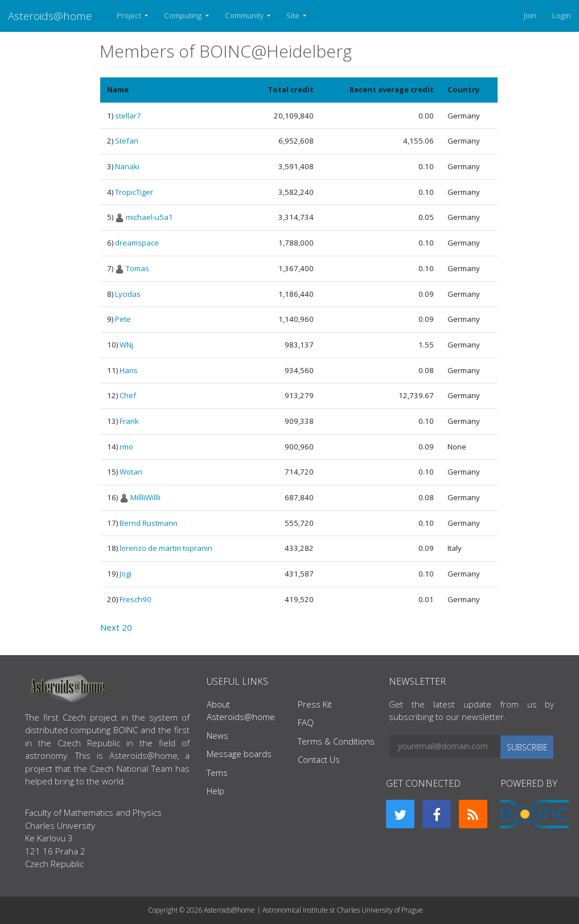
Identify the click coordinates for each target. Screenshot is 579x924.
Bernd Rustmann (149, 523)
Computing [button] (184, 15)
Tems (217, 772)
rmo (126, 447)
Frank (129, 421)
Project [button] (130, 15)
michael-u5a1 (149, 217)
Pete (123, 319)
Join (530, 15)
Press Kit (315, 704)
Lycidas (128, 294)
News (217, 735)
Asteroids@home (50, 16)
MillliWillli (145, 497)
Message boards (239, 754)
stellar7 (128, 116)
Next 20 (116, 627)
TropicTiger (134, 192)
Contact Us (319, 759)
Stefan (127, 141)
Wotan (131, 472)
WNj (126, 345)
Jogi (126, 574)
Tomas (137, 268)
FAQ (306, 722)
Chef (128, 395)
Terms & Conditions (336, 741)
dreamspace (137, 243)
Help (215, 791)
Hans (129, 370)
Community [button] (245, 15)
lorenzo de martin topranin (166, 548)
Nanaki (127, 166)
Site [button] (294, 15)
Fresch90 (135, 599)
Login (562, 15)
